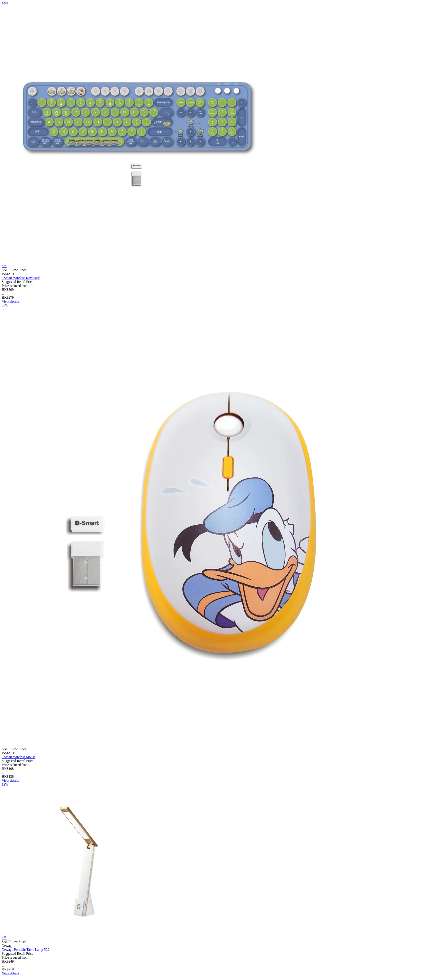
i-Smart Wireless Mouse (19, 757)
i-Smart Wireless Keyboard (21, 278)
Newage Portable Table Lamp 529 (25, 950)
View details (10, 301)
